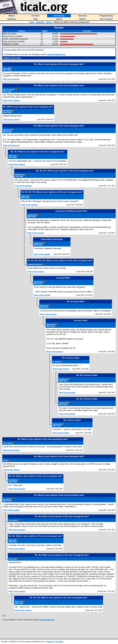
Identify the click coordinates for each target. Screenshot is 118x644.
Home (32, 22)
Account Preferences (47, 620)
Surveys (49, 22)
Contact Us (50, 642)
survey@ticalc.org (56, 54)
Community (40, 22)
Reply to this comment (11, 79)
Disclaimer (59, 642)
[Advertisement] (59, 630)
